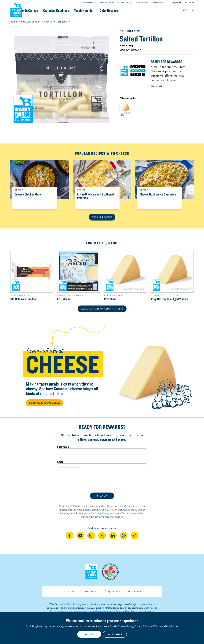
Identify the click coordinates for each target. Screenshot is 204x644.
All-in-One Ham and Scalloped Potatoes (95, 196)
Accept (89, 634)
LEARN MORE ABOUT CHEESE (45, 403)
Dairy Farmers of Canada (16, 10)
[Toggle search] (192, 11)
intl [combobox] (189, 3)
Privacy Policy (142, 626)
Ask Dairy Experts (89, 2)
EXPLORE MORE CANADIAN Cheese (102, 309)
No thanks (115, 634)
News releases (158, 2)
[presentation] (102, 481)
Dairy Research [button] (132, 10)
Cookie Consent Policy (121, 626)
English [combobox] (175, 3)
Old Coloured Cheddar (24, 299)
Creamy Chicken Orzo (28, 194)
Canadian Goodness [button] (72, 10)
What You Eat (135, 591)
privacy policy (102, 517)
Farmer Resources (107, 2)
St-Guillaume (131, 31)
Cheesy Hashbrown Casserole (158, 194)
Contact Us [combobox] (141, 2)
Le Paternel (64, 299)
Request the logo (125, 2)
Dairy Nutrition (113, 591)
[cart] (184, 11)
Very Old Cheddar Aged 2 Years (170, 299)
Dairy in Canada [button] (40, 10)
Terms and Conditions (166, 626)
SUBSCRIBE (160, 86)
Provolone (110, 299)
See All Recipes (102, 217)
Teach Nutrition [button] (103, 10)
